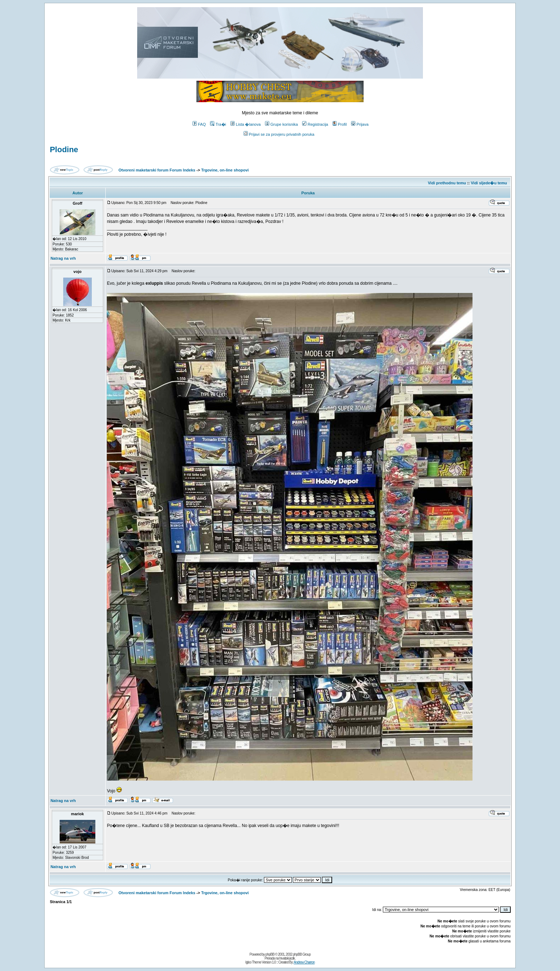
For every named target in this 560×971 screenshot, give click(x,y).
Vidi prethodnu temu (447, 183)
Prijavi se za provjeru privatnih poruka (279, 134)
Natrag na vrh (63, 258)
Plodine (64, 150)
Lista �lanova (246, 124)
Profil (340, 124)
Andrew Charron (304, 962)
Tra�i (218, 124)
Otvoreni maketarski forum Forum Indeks (157, 170)
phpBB (270, 954)
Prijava (360, 124)
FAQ (199, 124)
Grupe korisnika (281, 124)
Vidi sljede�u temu (489, 183)
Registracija (315, 124)
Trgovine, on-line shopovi (225, 170)
